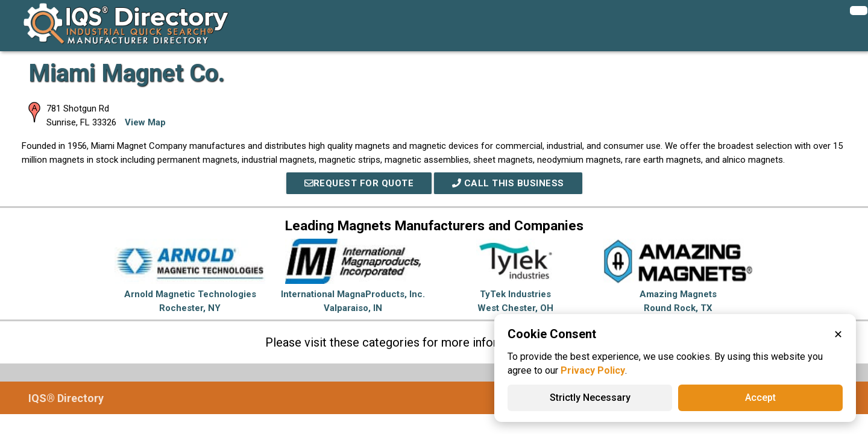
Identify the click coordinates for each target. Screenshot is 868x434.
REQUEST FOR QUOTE (359, 183)
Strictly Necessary (590, 398)
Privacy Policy (593, 370)
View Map (145, 122)
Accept (760, 398)
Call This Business (508, 183)
